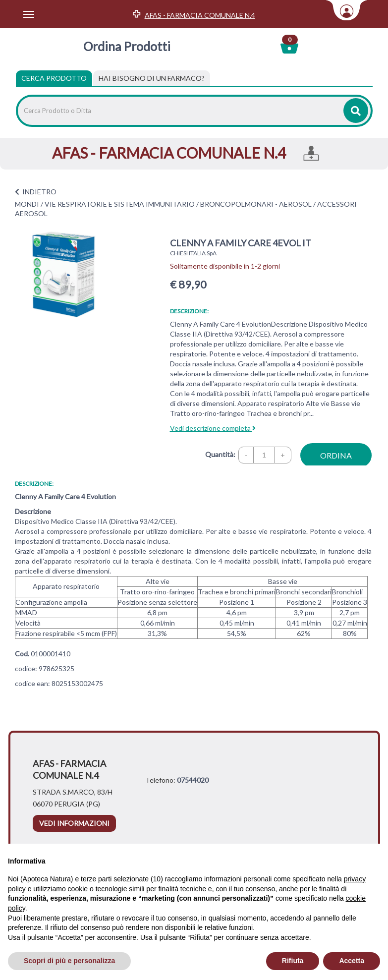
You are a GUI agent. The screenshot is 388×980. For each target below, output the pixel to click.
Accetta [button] (352, 961)
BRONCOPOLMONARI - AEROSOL (256, 204)
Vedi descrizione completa (213, 428)
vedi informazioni (74, 823)
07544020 (193, 780)
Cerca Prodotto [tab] (54, 78)
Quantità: (220, 454)
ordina (336, 455)
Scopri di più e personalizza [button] (69, 961)
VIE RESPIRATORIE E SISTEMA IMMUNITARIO (120, 204)
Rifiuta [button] (293, 961)
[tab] (152, 78)
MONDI (27, 204)
